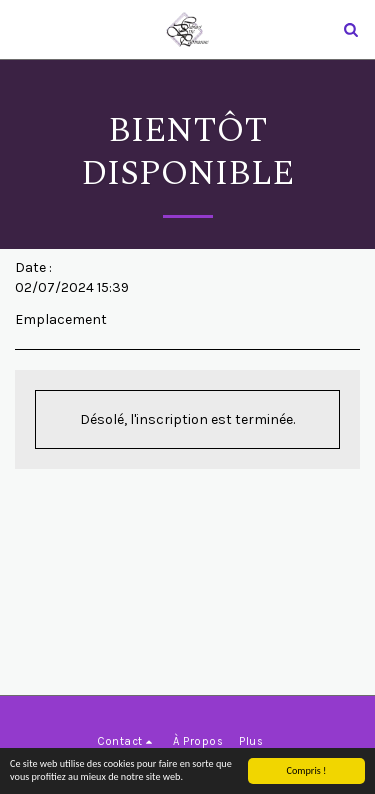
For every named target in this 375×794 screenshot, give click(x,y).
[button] (22, 28)
